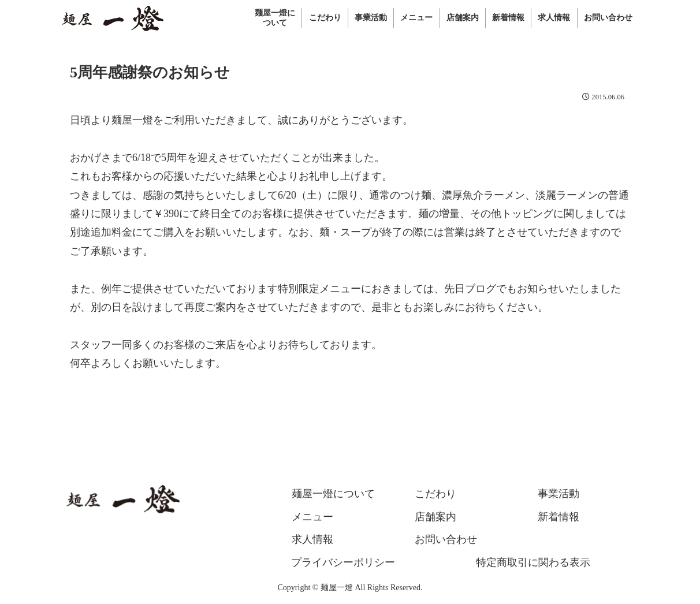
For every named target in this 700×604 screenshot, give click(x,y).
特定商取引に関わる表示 (533, 562)
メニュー (312, 517)
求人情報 (312, 539)
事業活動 (558, 494)
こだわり (435, 494)
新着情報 (558, 517)
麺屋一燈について (333, 494)
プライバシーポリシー (343, 562)
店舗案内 (435, 517)
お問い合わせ (446, 539)
